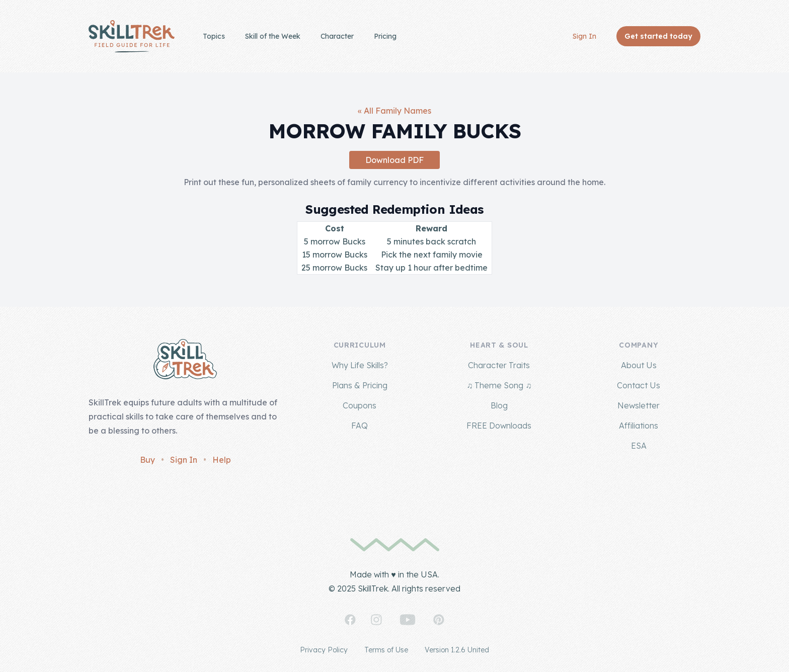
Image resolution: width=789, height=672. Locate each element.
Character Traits (499, 365)
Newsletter (639, 405)
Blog (499, 405)
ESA (639, 446)
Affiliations (639, 426)
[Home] (132, 36)
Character (337, 36)
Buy (147, 460)
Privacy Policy (324, 650)
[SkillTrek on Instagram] (376, 620)
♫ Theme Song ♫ (499, 385)
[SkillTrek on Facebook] (350, 620)
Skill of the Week (273, 36)
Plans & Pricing (360, 385)
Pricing (385, 36)
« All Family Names (395, 111)
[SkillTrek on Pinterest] (439, 620)
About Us (639, 365)
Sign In (584, 36)
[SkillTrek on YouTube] (408, 620)
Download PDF (395, 160)
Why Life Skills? (360, 365)
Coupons (360, 405)
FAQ (360, 426)
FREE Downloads (499, 426)
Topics (214, 36)
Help (222, 460)
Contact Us (639, 385)
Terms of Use (386, 650)
